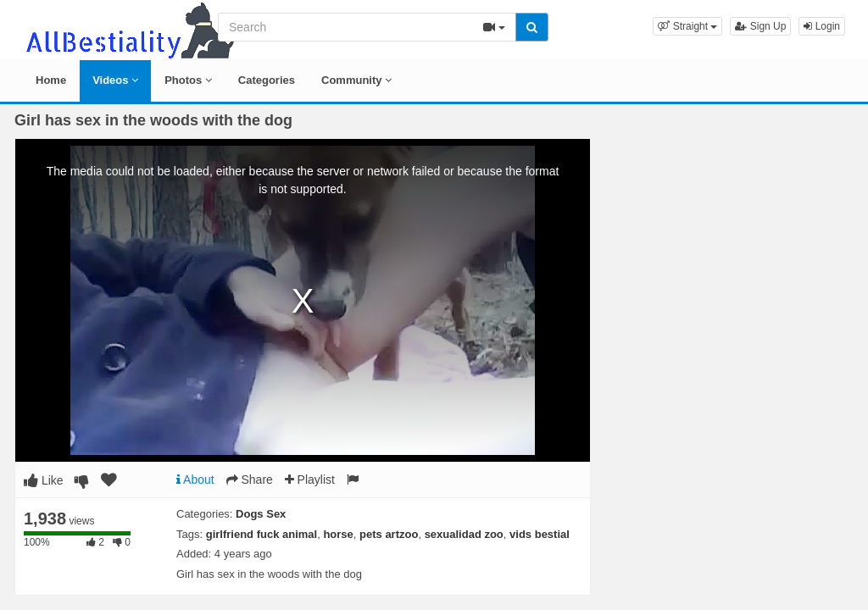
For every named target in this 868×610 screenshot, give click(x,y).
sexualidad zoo (464, 534)
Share (250, 480)
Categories (267, 80)
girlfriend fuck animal (262, 534)
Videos (115, 80)
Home (51, 80)
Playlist (310, 480)
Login (822, 26)
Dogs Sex (261, 514)
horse (338, 534)
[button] (687, 26)
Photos (188, 80)
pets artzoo (389, 534)
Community (356, 80)
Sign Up (760, 26)
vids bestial (540, 534)
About (195, 480)
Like (44, 480)
